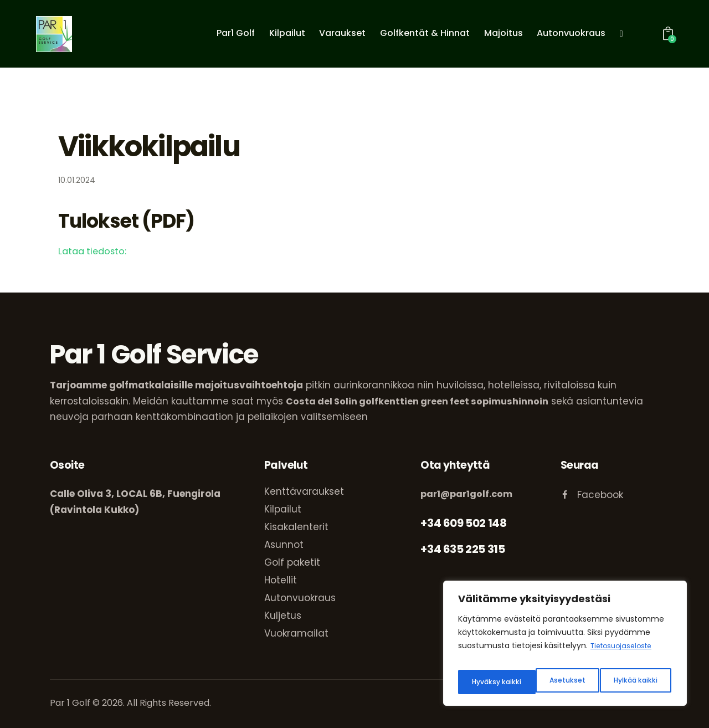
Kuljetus (283, 616)
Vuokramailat (296, 633)
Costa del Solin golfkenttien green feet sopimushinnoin (420, 401)
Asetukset (488, 682)
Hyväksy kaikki (634, 682)
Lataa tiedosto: (94, 251)
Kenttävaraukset (304, 491)
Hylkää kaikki (557, 682)
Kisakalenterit (296, 527)
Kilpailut (283, 509)
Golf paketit (292, 562)
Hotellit (281, 580)
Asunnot (284, 545)
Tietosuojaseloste (625, 654)
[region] (565, 648)
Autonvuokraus (300, 598)
